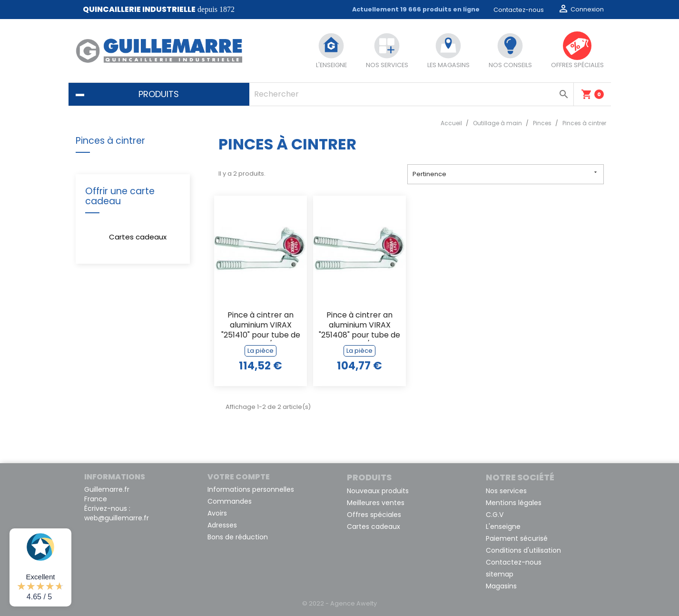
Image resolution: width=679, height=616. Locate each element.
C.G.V (495, 515)
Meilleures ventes (376, 503)
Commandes (230, 501)
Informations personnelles (251, 489)
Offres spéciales (374, 515)
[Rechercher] (411, 94)
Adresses (222, 525)
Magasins (501, 586)
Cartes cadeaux (138, 237)
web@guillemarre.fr (117, 518)
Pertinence (506, 174)
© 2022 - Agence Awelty (339, 603)
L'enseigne (503, 527)
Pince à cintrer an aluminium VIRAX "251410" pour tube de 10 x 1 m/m (261, 326)
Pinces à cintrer (110, 141)
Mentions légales (514, 503)
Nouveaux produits (378, 491)
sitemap (500, 574)
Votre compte (239, 477)
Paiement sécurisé (517, 538)
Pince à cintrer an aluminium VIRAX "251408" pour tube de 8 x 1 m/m (359, 326)
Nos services (506, 491)
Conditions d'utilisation (523, 550)
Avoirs (217, 513)
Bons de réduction (238, 537)
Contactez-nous (519, 10)
